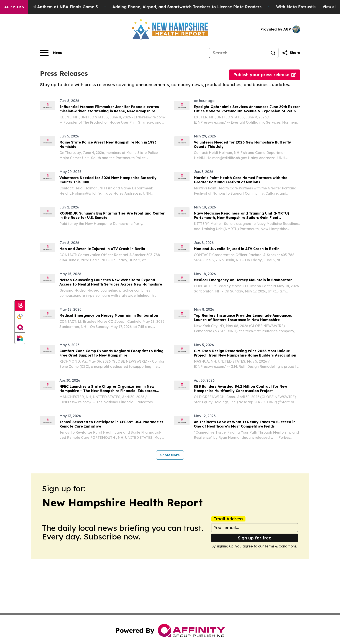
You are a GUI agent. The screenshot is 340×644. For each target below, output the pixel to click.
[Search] (239, 53)
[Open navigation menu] (51, 53)
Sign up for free (255, 538)
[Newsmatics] (20, 338)
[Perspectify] (20, 317)
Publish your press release (265, 75)
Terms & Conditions (280, 546)
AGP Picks (14, 7)
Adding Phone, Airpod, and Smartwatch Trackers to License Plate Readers (200, 7)
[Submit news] (20, 306)
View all (329, 7)
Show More (170, 455)
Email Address (228, 519)
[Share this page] (291, 53)
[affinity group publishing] (20, 328)
